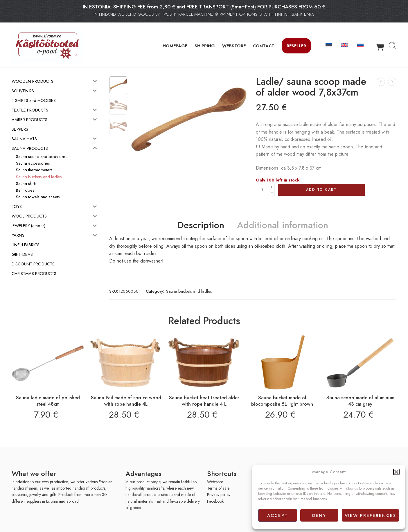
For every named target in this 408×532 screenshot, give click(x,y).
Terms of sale (218, 488)
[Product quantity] (262, 190)
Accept (277, 515)
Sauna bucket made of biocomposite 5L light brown (282, 401)
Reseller (296, 46)
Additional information (283, 225)
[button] (396, 472)
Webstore (215, 482)
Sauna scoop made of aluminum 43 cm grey (360, 401)
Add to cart (321, 190)
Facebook (215, 501)
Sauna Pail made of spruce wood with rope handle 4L (126, 401)
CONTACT (264, 46)
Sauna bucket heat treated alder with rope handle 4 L (204, 401)
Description (201, 225)
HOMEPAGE (175, 46)
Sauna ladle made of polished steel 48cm (48, 401)
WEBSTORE (234, 46)
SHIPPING (205, 46)
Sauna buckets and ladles (189, 291)
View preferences (370, 515)
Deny (319, 515)
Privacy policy (219, 495)
